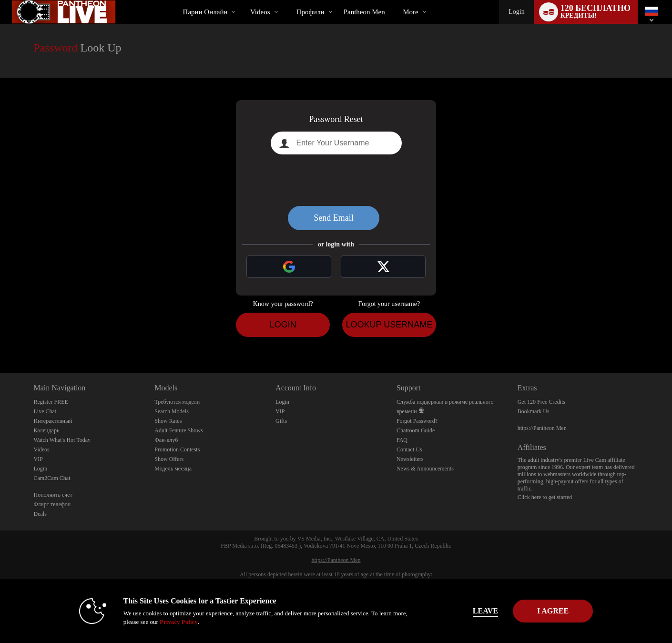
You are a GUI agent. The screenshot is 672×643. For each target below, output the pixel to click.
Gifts (281, 421)
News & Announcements (425, 469)
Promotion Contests (177, 449)
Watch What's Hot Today (62, 440)
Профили (311, 12)
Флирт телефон (52, 504)
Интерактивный (53, 421)
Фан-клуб (166, 440)
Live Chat (45, 411)
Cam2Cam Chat (52, 478)
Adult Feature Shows (178, 430)
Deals (40, 514)
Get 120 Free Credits (541, 402)
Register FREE (51, 402)
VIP (38, 459)
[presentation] (336, 180)
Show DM (0, 337)
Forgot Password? (417, 421)
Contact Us (409, 449)
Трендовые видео (242, 0)
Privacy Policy (163, 622)
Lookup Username (389, 325)
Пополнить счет (53, 495)
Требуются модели (177, 402)
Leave (469, 611)
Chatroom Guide (416, 430)
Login (516, 12)
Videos (260, 12)
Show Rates (168, 421)
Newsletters (410, 459)
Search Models (172, 411)
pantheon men (364, 12)
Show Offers (169, 459)
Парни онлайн (205, 12)
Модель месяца (173, 469)
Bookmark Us (534, 411)
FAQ (402, 440)
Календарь (47, 430)
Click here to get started (545, 497)
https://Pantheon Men (542, 428)
